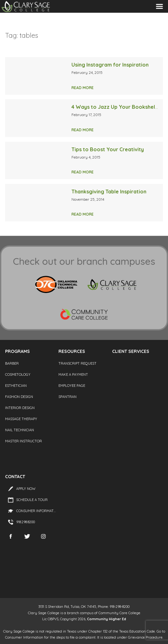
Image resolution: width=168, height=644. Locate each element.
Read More (83, 88)
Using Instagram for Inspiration (110, 65)
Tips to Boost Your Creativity (108, 149)
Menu (159, 6)
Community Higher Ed (107, 619)
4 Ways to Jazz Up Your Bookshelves (118, 107)
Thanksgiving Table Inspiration (109, 192)
